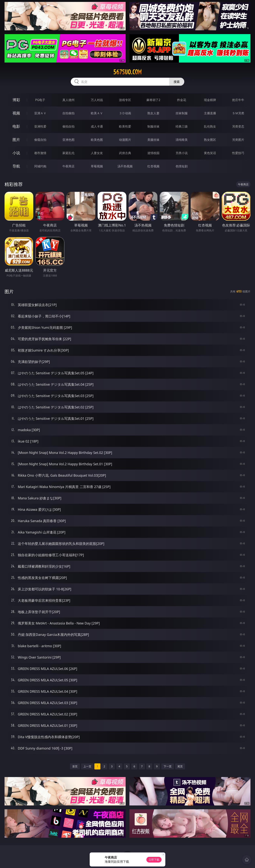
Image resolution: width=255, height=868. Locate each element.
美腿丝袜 (153, 140)
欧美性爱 (125, 126)
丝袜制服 (182, 113)
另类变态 (238, 126)
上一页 (87, 766)
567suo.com (127, 72)
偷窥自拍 (40, 140)
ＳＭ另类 (238, 113)
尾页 (180, 766)
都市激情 (40, 153)
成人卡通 (97, 126)
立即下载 (154, 860)
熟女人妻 (153, 113)
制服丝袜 (153, 126)
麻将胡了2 (153, 100)
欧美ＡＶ (97, 113)
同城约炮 (40, 166)
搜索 (177, 82)
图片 (16, 140)
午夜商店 (68, 166)
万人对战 (97, 100)
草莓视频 (97, 166)
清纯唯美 (182, 140)
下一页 (168, 766)
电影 (16, 126)
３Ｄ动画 (125, 113)
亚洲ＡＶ (40, 113)
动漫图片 (125, 140)
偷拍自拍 (68, 126)
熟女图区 (210, 140)
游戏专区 (125, 100)
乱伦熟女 (210, 126)
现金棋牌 (210, 100)
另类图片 (238, 140)
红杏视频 (153, 166)
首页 (75, 766)
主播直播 (210, 113)
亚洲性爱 (40, 126)
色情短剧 (182, 166)
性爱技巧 (238, 153)
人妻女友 (97, 153)
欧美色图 (97, 140)
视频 (16, 113)
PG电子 (40, 100)
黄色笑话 (210, 153)
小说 (16, 153)
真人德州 (68, 100)
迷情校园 (153, 153)
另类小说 (182, 153)
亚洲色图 (68, 140)
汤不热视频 (125, 166)
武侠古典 (125, 153)
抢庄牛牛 (238, 100)
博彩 (16, 100)
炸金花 (182, 100)
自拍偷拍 (68, 113)
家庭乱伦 (68, 153)
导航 (16, 166)
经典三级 (182, 126)
